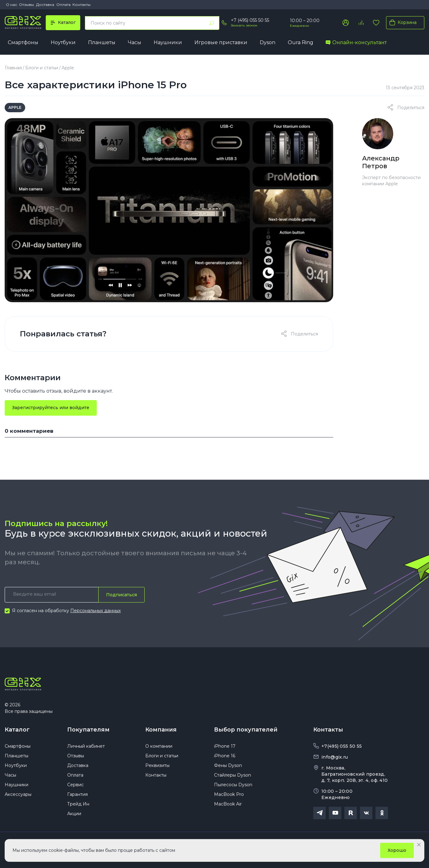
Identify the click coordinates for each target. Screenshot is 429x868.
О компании (159, 746)
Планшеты (102, 42)
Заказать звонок (244, 25)
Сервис (75, 785)
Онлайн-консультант (356, 42)
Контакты (82, 5)
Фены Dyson (228, 765)
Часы (135, 42)
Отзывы (26, 5)
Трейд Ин (78, 804)
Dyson (268, 42)
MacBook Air (228, 804)
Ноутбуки (63, 42)
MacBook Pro (229, 794)
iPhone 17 (225, 746)
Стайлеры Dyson (233, 775)
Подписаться (121, 595)
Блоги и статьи (42, 68)
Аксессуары (18, 794)
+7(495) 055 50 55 (342, 746)
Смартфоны (23, 42)
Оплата (63, 5)
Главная (13, 68)
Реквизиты (157, 765)
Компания (161, 730)
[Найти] (212, 23)
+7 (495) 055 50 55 (250, 20)
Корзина (402, 22)
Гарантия (77, 794)
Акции (74, 814)
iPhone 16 (225, 756)
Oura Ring (301, 42)
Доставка (45, 5)
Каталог (17, 730)
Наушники (168, 42)
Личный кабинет (86, 746)
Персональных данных (96, 611)
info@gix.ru (335, 757)
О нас (12, 5)
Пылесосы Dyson (233, 785)
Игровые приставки (221, 42)
